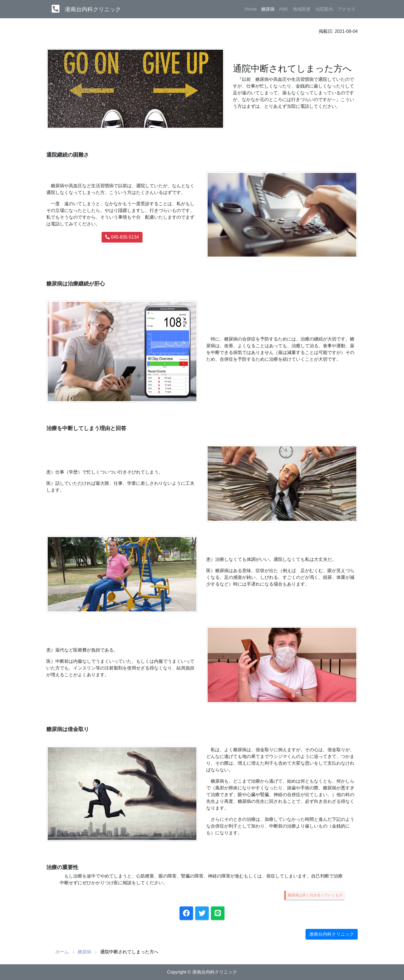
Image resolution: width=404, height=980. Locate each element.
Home (251, 9)
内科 (284, 9)
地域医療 (302, 9)
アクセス (346, 9)
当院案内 (324, 9)
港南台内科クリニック (93, 9)
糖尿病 (269, 9)
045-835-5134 (122, 237)
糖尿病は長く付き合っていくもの (315, 895)
